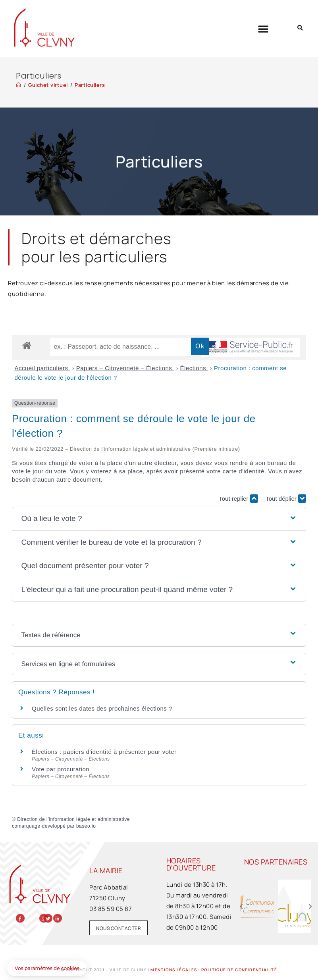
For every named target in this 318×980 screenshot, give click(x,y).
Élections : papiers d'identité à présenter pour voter (104, 752)
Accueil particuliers (42, 368)
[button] (263, 29)
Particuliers (90, 85)
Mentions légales (174, 970)
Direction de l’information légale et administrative (73, 819)
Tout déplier (286, 499)
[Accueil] (19, 85)
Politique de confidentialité (239, 970)
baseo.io (86, 826)
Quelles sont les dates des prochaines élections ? (102, 708)
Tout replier (238, 499)
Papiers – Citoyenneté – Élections (125, 368)
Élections (194, 368)
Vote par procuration (61, 769)
